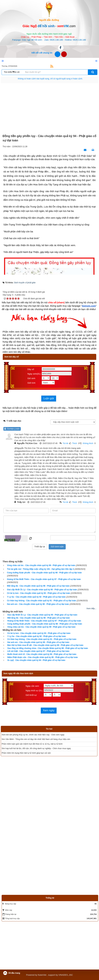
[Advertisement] (49, 109)
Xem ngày (49, 710)
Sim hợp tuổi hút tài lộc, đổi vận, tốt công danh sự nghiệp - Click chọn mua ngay (36, 748)
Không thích (88, 443)
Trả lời (65, 443)
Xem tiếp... (91, 608)
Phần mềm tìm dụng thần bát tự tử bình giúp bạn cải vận (26, 753)
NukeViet (42, 975)
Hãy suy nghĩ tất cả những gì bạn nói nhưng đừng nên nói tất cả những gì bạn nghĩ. (50, 79)
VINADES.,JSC (66, 975)
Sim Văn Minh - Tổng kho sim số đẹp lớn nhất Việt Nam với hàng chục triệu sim (36, 739)
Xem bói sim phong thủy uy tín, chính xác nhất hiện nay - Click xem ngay (33, 735)
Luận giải (49, 398)
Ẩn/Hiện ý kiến (12, 429)
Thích (75, 443)
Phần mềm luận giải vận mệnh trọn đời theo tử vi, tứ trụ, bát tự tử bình (32, 744)
